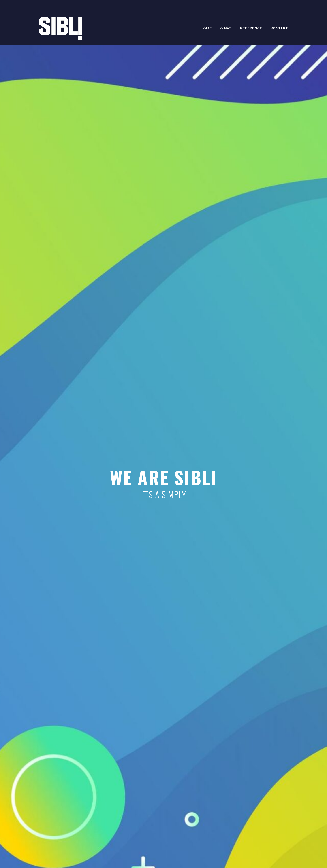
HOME (206, 28)
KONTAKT (279, 28)
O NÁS (226, 28)
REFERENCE (251, 28)
